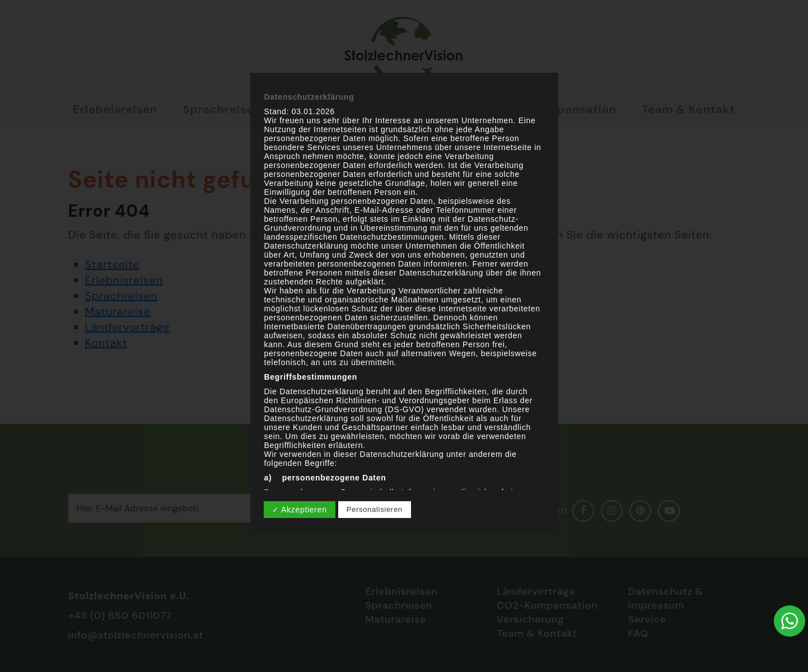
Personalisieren (375, 509)
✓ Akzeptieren (300, 510)
